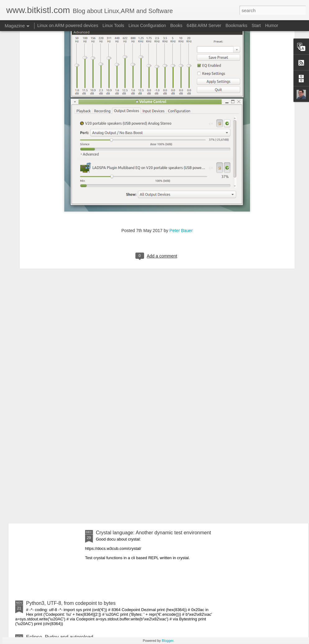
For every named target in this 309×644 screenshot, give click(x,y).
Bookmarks (236, 25)
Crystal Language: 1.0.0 (52, 428)
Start (256, 25)
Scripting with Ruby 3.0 (52, 499)
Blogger (168, 641)
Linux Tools (113, 25)
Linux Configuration (147, 25)
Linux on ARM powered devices (68, 25)
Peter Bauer (181, 160)
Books (176, 25)
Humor (272, 25)
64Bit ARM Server (204, 25)
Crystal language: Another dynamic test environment (154, 533)
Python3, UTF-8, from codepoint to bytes (71, 603)
